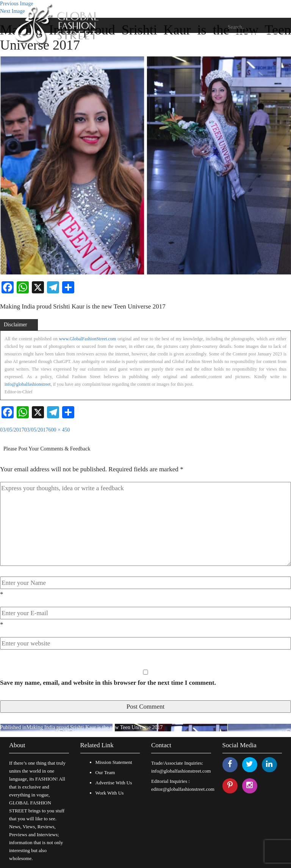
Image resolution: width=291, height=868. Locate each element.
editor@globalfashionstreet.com (183, 789)
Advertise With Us (114, 783)
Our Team (105, 772)
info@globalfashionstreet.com (181, 771)
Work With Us (110, 793)
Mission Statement (114, 762)
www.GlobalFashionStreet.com (88, 339)
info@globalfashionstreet (28, 384)
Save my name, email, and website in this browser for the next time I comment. (108, 683)
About (17, 745)
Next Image (13, 11)
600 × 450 (59, 430)
